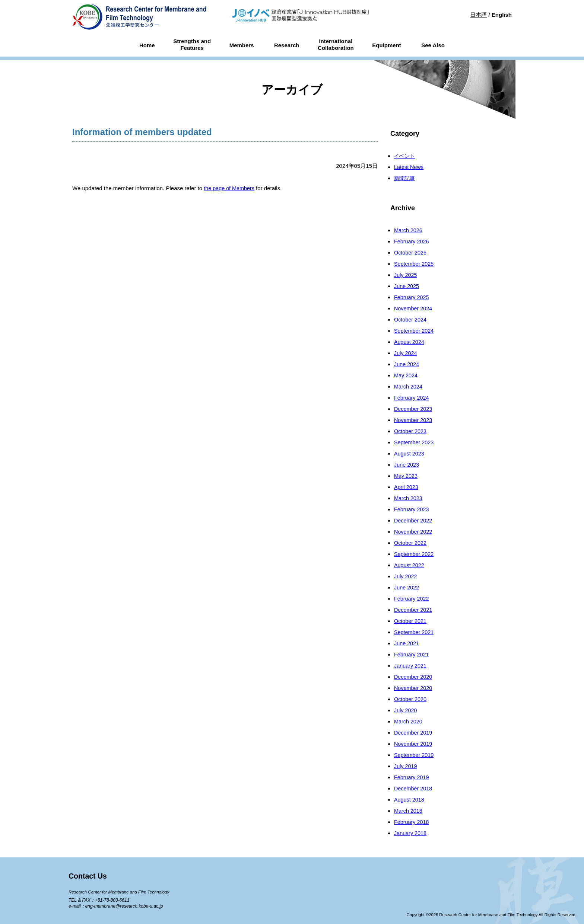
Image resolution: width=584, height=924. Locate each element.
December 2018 (414, 788)
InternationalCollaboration (336, 45)
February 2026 (412, 241)
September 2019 (415, 755)
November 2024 (414, 308)
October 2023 (411, 431)
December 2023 (414, 409)
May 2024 (406, 375)
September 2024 (415, 331)
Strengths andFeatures (192, 45)
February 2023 (412, 509)
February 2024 (412, 398)
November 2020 (414, 688)
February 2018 (412, 822)
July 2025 (406, 275)
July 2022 (406, 576)
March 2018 (409, 811)
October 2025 (411, 252)
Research (287, 45)
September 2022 (415, 554)
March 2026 (409, 230)
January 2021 (411, 666)
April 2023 (407, 487)
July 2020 (406, 710)
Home (147, 45)
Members (242, 45)
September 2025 (415, 264)
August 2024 (410, 342)
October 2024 (411, 319)
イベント (405, 156)
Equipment (387, 45)
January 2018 (411, 833)
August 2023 (410, 453)
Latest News (410, 167)
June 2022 (407, 587)
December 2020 (414, 677)
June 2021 (407, 643)
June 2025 (407, 286)
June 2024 (407, 364)
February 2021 (412, 654)
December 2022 (414, 520)
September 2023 (415, 442)
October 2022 (411, 543)
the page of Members (230, 188)
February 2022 (412, 599)
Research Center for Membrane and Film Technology (121, 892)
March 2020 (409, 721)
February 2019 (412, 777)
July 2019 (406, 766)
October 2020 (411, 699)
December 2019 (414, 733)
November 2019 (414, 744)
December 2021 (414, 610)
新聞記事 (405, 178)
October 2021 (411, 621)
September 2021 (415, 632)
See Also (433, 45)
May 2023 (406, 476)
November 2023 (414, 420)
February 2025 (412, 297)
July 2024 (406, 353)
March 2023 (409, 498)
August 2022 (410, 565)
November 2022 (414, 532)
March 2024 (409, 386)
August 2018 (410, 800)
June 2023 (407, 465)
